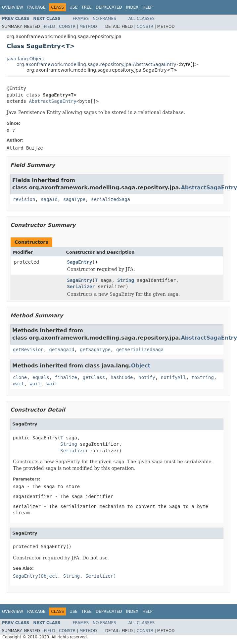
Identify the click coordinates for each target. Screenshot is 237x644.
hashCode (122, 377)
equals (41, 377)
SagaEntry (80, 262)
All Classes (142, 19)
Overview (13, 7)
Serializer (81, 287)
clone (20, 377)
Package (36, 7)
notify (147, 377)
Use (73, 7)
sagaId (49, 199)
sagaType (74, 199)
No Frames (104, 19)
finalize (66, 377)
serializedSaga (111, 199)
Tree (87, 7)
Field (49, 27)
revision (24, 199)
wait (19, 384)
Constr (67, 27)
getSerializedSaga (140, 350)
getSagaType (95, 350)
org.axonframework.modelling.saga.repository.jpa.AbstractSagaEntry (96, 64)
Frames (81, 19)
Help (147, 7)
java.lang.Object (25, 59)
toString (203, 377)
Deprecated (109, 7)
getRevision (28, 350)
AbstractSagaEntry (52, 101)
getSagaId (62, 350)
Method (88, 27)
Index (132, 7)
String (126, 280)
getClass (94, 377)
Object (141, 366)
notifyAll (173, 377)
